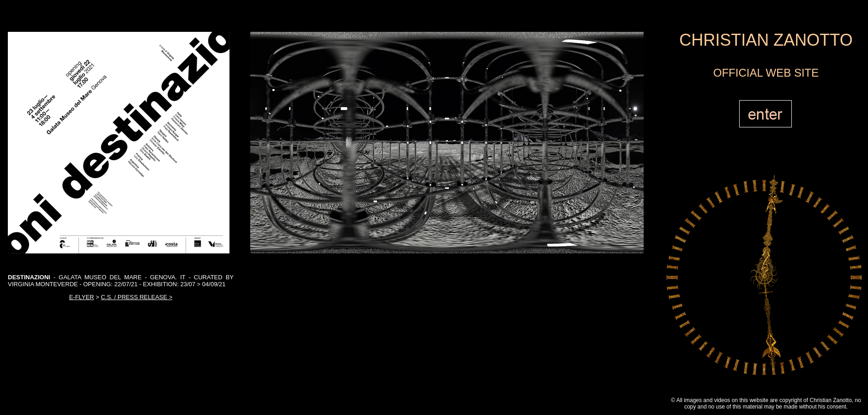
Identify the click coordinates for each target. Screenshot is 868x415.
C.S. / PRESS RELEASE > (136, 297)
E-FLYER (82, 297)
